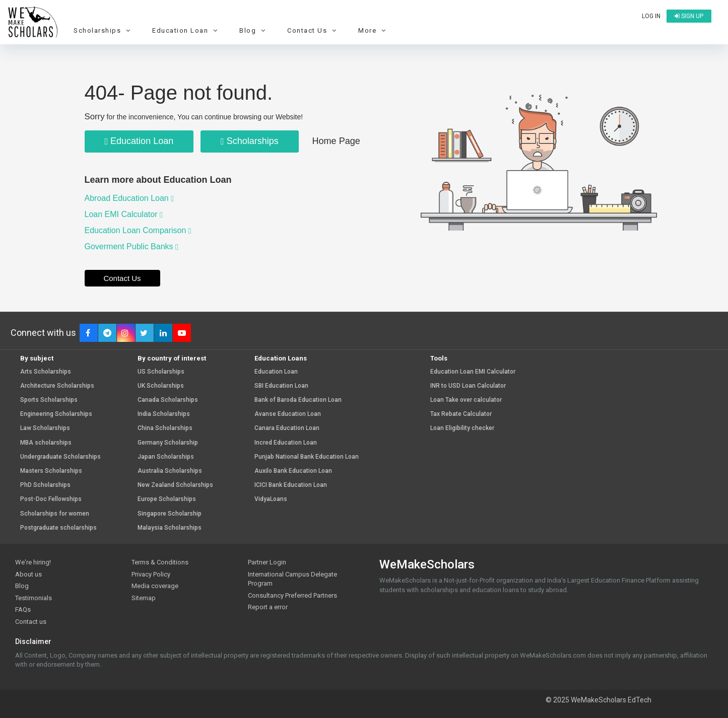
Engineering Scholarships (56, 414)
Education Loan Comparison (138, 230)
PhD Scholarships (45, 485)
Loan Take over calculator (466, 400)
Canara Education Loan (287, 428)
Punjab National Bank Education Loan (307, 457)
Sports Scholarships (49, 400)
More (373, 30)
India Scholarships (164, 414)
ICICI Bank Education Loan (291, 485)
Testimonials (34, 598)
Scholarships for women (55, 514)
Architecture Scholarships (57, 386)
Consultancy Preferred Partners (292, 595)
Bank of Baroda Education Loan (298, 400)
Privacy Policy (151, 574)
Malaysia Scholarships (170, 528)
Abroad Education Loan (129, 198)
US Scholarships (161, 372)
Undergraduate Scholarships (60, 457)
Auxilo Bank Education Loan (293, 471)
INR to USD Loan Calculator (468, 386)
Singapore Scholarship (170, 514)
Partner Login (267, 562)
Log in (651, 16)
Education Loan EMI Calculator (473, 372)
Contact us (31, 622)
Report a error (268, 607)
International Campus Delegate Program (292, 579)
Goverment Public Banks (131, 246)
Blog (254, 30)
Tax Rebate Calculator (461, 414)
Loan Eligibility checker (462, 428)
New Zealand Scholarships (175, 485)
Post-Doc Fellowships (51, 499)
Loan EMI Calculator (124, 214)
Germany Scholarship (168, 443)
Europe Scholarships (167, 499)
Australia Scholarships (170, 471)
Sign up (689, 16)
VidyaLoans (271, 499)
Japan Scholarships (166, 457)
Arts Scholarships (46, 372)
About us (28, 574)
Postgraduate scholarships (58, 528)
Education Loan (186, 30)
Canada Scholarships (168, 400)
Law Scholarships (45, 428)
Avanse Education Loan (288, 414)
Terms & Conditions (160, 562)
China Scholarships (165, 428)
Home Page (336, 141)
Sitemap (144, 598)
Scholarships (103, 30)
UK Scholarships (161, 386)
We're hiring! (33, 562)
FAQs (23, 609)
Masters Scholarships (51, 471)
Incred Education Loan (286, 443)
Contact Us (313, 30)
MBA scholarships (46, 443)
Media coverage (155, 586)
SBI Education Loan (281, 386)
